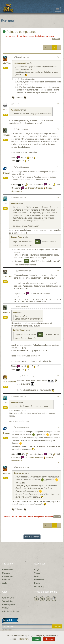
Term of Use (8, 601)
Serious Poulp (17, 237)
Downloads (39, 580)
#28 (58, 376)
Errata (37, 583)
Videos (37, 573)
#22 (58, 104)
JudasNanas (15, 110)
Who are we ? (8, 598)
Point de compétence (20, 32)
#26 (58, 271)
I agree (37, 639)
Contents (6, 580)
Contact (6, 608)
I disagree (49, 639)
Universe (6, 573)
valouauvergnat (20, 63)
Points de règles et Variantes (41, 36)
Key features (8, 576)
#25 (58, 198)
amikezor (6, 135)
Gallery (5, 583)
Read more (24, 639)
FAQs (37, 570)
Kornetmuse (8, 277)
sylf (5, 110)
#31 (58, 467)
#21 (58, 57)
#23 (58, 129)
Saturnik (6, 173)
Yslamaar (7, 63)
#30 (58, 427)
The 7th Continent (20, 36)
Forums (7, 36)
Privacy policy (8, 605)
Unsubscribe (7, 630)
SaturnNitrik (19, 473)
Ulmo (5, 204)
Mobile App (39, 586)
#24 (58, 167)
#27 (58, 307)
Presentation (8, 570)
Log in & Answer (32, 537)
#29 (58, 397)
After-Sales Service (11, 611)
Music (37, 576)
